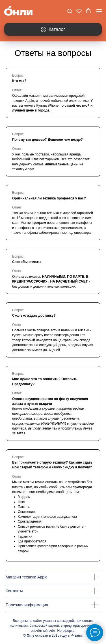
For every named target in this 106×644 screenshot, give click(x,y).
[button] (70, 11)
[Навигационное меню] (99, 11)
